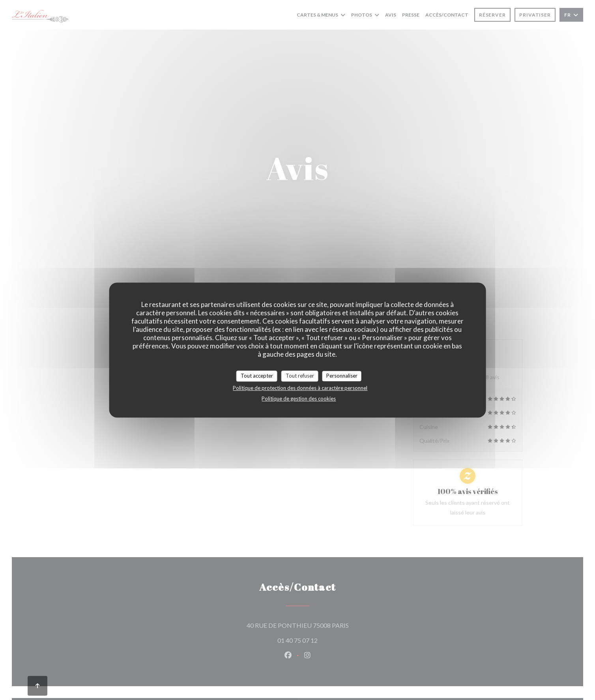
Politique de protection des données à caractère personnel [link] (300, 388)
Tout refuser (300, 376)
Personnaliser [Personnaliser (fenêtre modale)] (342, 376)
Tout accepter (257, 376)
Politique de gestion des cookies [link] (299, 399)
